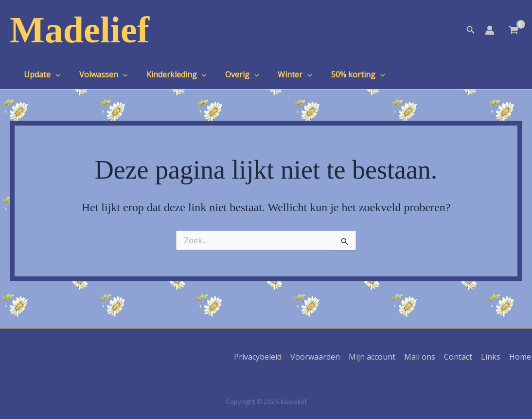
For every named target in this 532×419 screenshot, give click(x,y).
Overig (231, 74)
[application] (54, 74)
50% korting (340, 74)
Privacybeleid (265, 357)
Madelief (80, 30)
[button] (471, 30)
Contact (461, 357)
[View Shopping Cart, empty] (513, 31)
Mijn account (377, 357)
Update (41, 74)
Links (493, 357)
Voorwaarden (321, 357)
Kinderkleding (168, 74)
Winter (280, 74)
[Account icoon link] (490, 30)
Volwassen (99, 74)
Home (521, 357)
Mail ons (424, 357)
